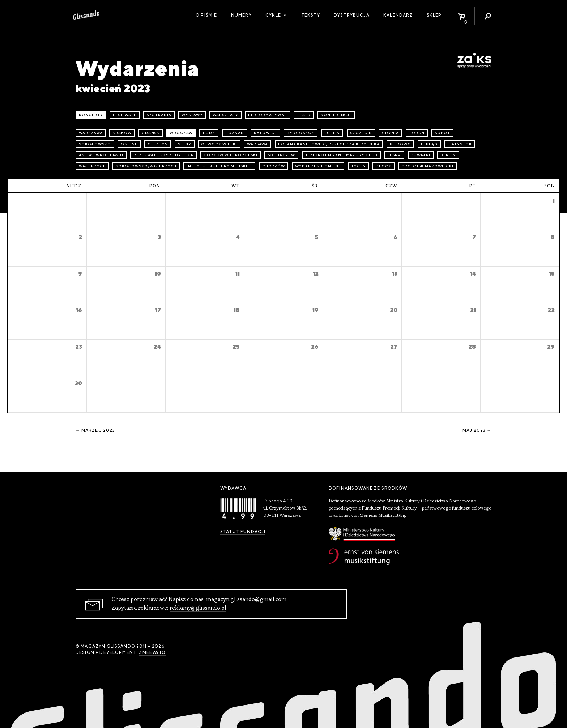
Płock (383, 166)
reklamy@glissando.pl (198, 608)
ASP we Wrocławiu (101, 155)
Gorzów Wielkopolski (231, 155)
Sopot (442, 133)
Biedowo (400, 144)
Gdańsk (151, 133)
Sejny (185, 144)
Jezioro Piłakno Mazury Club (341, 155)
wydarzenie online (318, 166)
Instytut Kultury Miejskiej (219, 166)
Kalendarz (398, 15)
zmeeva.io (152, 652)
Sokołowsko (95, 144)
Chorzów (274, 166)
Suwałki (421, 155)
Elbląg (429, 144)
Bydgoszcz (300, 133)
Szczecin (361, 133)
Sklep (434, 15)
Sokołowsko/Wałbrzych (146, 166)
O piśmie (206, 15)
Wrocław (181, 133)
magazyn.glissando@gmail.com (246, 600)
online (129, 144)
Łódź (209, 133)
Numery (241, 15)
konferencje (336, 115)
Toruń (417, 133)
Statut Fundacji (243, 532)
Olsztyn (158, 144)
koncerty (91, 115)
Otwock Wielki (219, 144)
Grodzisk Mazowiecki (427, 166)
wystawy (192, 115)
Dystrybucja (352, 15)
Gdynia (390, 133)
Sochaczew (282, 155)
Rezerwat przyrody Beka (163, 155)
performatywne (267, 115)
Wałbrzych (92, 166)
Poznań (235, 133)
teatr (304, 115)
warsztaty (225, 115)
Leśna (394, 155)
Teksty (311, 15)
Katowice (265, 133)
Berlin (448, 155)
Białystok (460, 144)
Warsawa (257, 144)
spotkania (159, 115)
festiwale (125, 115)
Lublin (332, 133)
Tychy (359, 166)
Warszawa (91, 133)
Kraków (122, 133)
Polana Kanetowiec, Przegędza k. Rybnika (329, 144)
